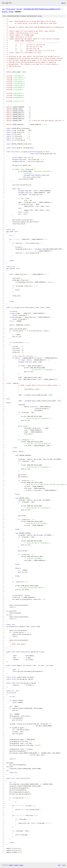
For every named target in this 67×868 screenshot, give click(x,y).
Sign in (63, 3)
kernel (19, 9)
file (40, 16)
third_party (11, 9)
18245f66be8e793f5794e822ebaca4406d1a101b (42, 9)
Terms (21, 865)
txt (59, 865)
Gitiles (11, 865)
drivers (5, 12)
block (11, 12)
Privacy (16, 865)
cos (3, 9)
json (64, 865)
